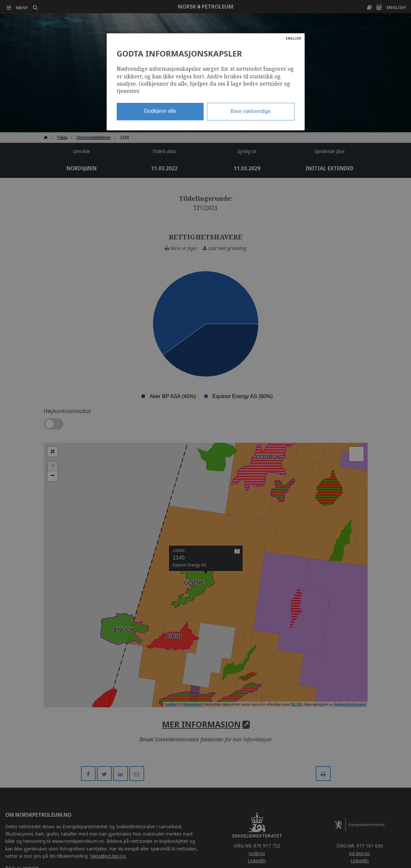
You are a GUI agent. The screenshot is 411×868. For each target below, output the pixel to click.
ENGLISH (293, 38)
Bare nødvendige (251, 111)
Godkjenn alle (160, 111)
